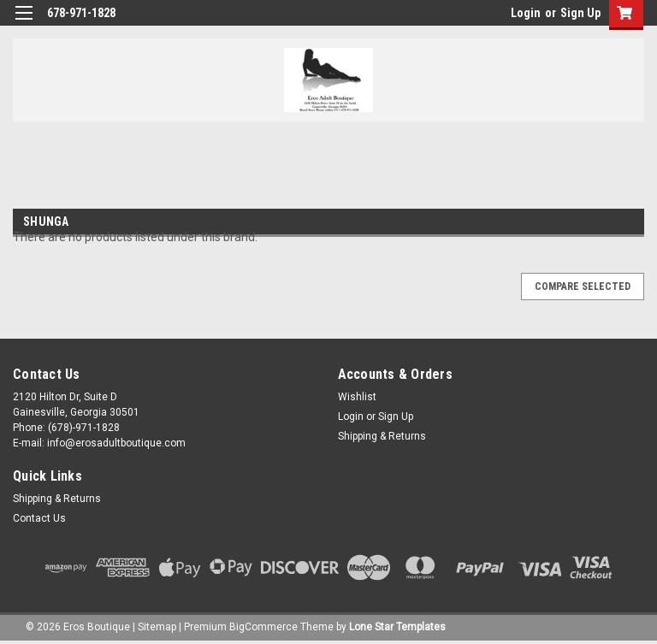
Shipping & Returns (382, 436)
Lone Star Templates (397, 627)
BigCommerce (263, 627)
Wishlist (357, 397)
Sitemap (157, 627)
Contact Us (39, 518)
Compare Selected (583, 287)
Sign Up (580, 13)
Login (526, 13)
